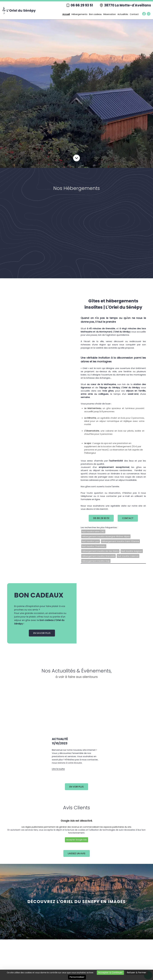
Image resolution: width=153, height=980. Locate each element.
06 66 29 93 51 (82, 5)
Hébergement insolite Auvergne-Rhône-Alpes (106, 536)
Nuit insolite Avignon (132, 551)
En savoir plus (42, 633)
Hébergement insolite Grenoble (98, 556)
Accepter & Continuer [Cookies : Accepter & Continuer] (110, 973)
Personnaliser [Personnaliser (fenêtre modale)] (77, 977)
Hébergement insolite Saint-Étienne (120, 541)
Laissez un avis (77, 853)
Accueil (66, 14)
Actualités (123, 14)
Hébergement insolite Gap (96, 561)
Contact (134, 14)
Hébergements (79, 14)
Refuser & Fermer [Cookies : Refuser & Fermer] (137, 973)
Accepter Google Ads (76, 840)
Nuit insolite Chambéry (94, 546)
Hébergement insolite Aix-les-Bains (100, 551)
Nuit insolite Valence (128, 556)
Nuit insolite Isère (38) (93, 531)
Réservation (110, 14)
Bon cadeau (95, 14)
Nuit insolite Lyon (91, 541)
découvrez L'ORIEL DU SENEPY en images (77, 902)
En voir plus (76, 787)
